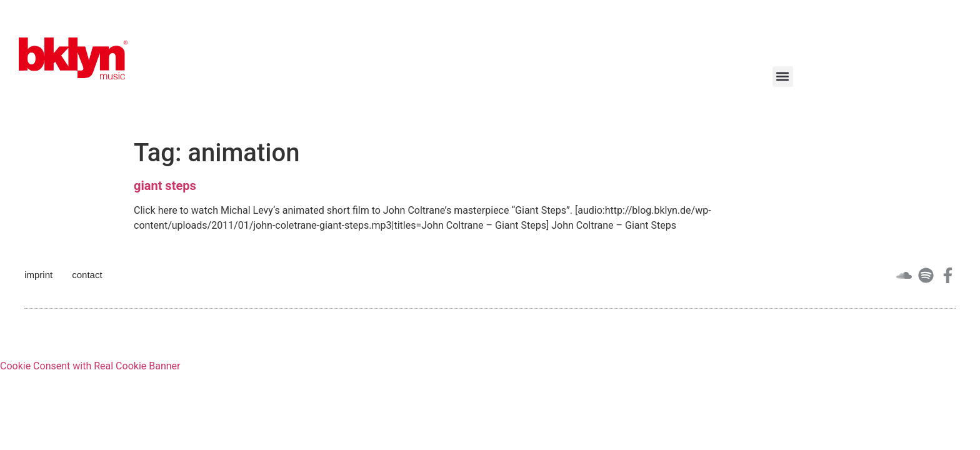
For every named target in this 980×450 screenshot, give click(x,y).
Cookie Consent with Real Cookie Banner (90, 366)
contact (87, 275)
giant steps (165, 186)
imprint (38, 275)
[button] (783, 77)
